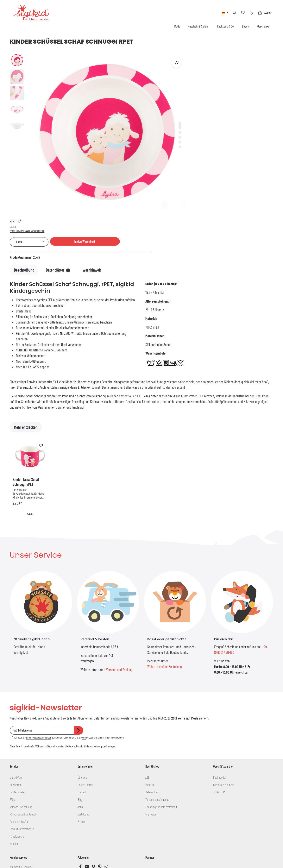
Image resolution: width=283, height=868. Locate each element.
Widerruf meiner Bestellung (165, 591)
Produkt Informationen (22, 758)
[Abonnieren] (79, 659)
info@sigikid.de (21, 804)
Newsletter (15, 713)
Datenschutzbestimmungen (39, 666)
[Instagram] (106, 796)
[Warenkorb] (265, 13)
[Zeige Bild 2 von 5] (154, 119)
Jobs (80, 735)
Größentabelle (17, 721)
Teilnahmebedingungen (158, 728)
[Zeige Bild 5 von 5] (154, 134)
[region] (85, 119)
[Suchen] (234, 13)
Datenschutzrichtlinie (79, 675)
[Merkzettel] (243, 13)
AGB (84, 666)
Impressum (151, 743)
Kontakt (14, 772)
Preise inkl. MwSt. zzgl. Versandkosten (185, 66)
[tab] (24, 194)
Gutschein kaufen (19, 750)
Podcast (82, 721)
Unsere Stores (85, 713)
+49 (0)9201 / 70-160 (24, 813)
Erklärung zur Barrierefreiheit (161, 735)
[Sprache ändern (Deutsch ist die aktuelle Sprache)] (225, 13)
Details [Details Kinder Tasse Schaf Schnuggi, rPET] (30, 438)
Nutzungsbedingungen (105, 675)
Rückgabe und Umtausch (23, 743)
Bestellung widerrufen (141, 843)
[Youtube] (87, 796)
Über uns (82, 706)
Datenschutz (152, 721)
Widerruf (150, 713)
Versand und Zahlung (119, 594)
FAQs (12, 728)
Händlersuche (17, 765)
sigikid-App (16, 706)
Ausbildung (83, 743)
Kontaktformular (36, 834)
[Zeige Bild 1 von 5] (154, 112)
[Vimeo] (94, 796)
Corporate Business (224, 713)
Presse (81, 750)
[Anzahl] (187, 77)
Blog (80, 728)
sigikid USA (219, 721)
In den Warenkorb (241, 77)
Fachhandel (219, 706)
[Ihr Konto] (251, 13)
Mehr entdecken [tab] (26, 351)
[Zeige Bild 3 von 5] (154, 124)
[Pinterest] (100, 796)
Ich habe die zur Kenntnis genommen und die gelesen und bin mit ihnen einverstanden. (69, 666)
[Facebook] (81, 796)
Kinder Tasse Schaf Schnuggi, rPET (26, 406)
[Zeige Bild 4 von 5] (154, 129)
